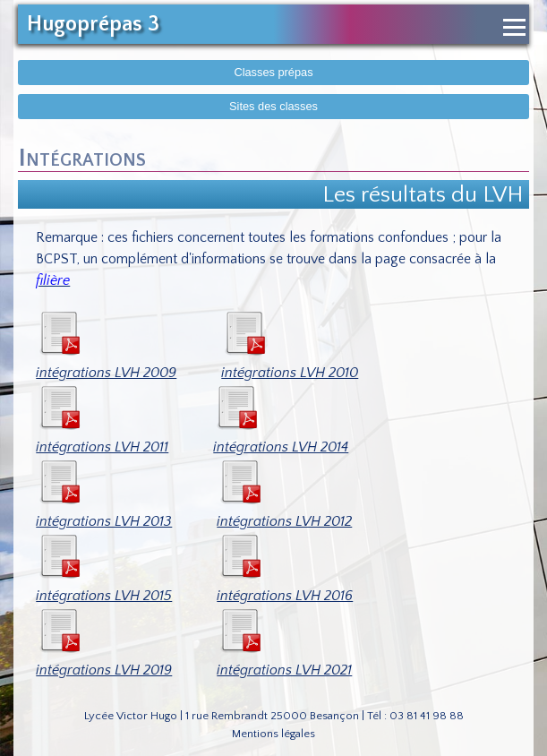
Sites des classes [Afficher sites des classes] (273, 106)
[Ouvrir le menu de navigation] (514, 27)
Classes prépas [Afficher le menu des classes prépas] (273, 72)
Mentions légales (273, 734)
